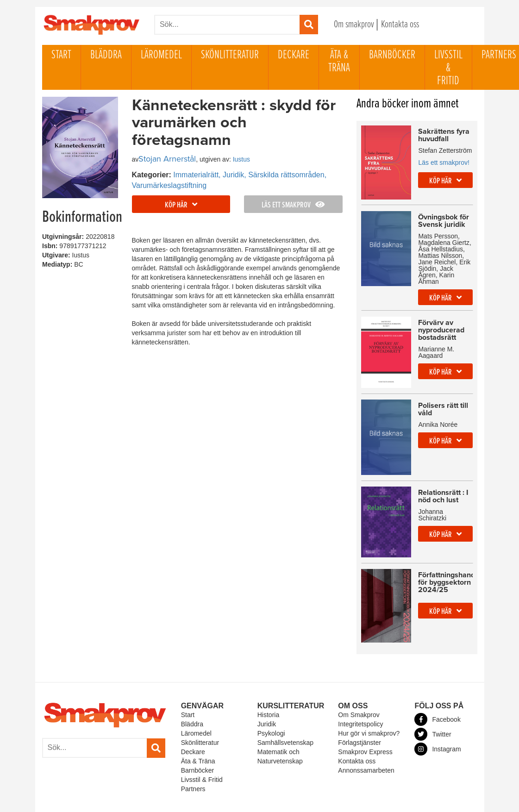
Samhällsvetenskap (285, 724)
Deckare (294, 55)
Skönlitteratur (230, 55)
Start (61, 55)
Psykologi (271, 714)
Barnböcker (392, 55)
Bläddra (106, 55)
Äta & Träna (339, 62)
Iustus (241, 159)
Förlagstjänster (360, 724)
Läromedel (161, 55)
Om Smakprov (359, 696)
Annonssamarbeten (366, 751)
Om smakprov (354, 25)
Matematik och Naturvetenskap (280, 737)
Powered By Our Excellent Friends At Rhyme (194, 803)
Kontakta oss (400, 25)
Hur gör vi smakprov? (369, 714)
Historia (268, 696)
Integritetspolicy (360, 705)
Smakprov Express (365, 733)
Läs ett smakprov (293, 205)
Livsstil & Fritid (448, 68)
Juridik (267, 705)
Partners (193, 770)
